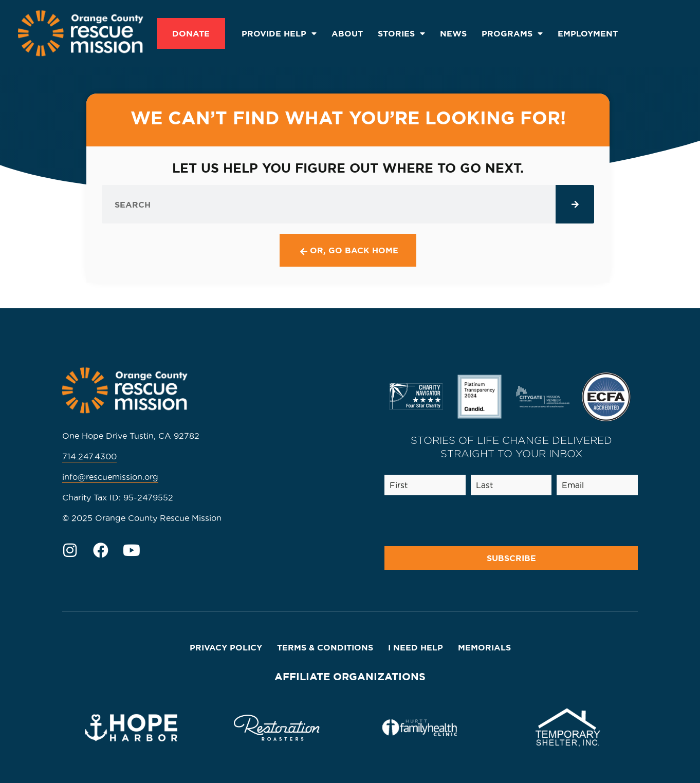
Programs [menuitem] (512, 33)
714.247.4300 (89, 456)
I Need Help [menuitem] (416, 647)
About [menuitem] (347, 33)
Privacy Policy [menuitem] (226, 647)
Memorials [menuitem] (484, 647)
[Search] (575, 204)
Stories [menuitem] (401, 33)
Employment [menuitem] (588, 33)
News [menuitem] (453, 33)
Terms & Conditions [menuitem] (325, 647)
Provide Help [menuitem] (279, 33)
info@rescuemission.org (110, 477)
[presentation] (556, 521)
